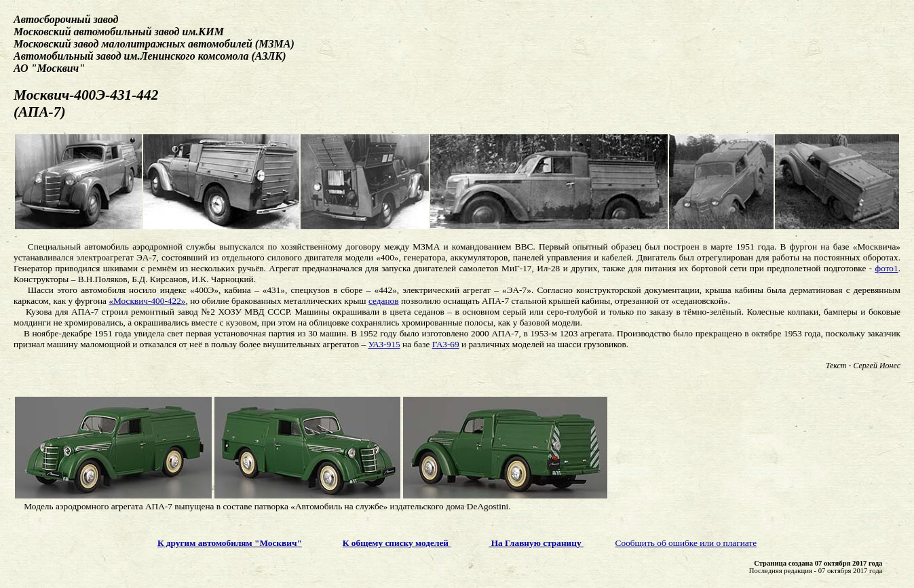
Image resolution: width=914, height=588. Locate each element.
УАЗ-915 (384, 344)
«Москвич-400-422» (147, 301)
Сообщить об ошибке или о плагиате (686, 543)
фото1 (887, 268)
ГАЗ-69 (446, 344)
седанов (384, 301)
